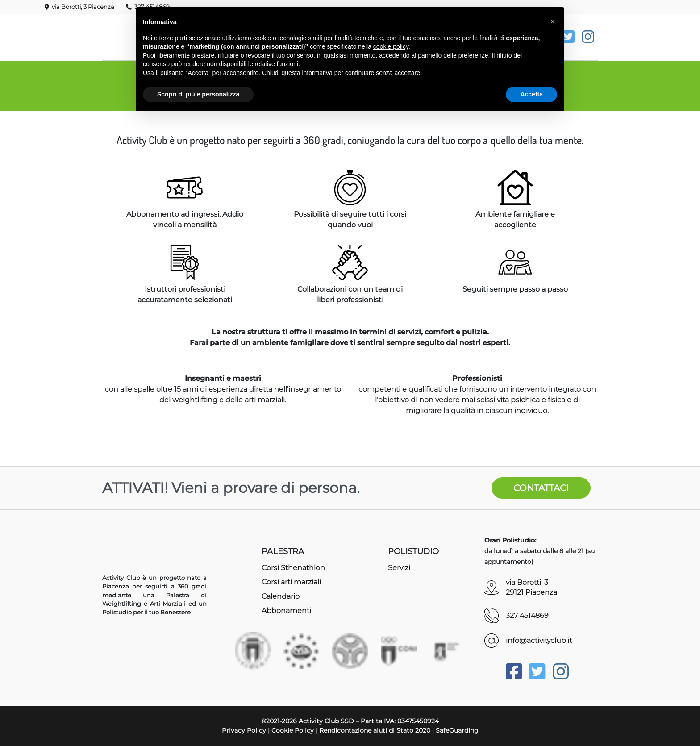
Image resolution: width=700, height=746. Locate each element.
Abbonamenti (286, 611)
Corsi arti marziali (291, 582)
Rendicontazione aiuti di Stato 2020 (375, 730)
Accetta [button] (531, 94)
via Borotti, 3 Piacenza (79, 7)
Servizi (399, 568)
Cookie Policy (293, 730)
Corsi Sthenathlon (293, 568)
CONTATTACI (541, 488)
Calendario (281, 596)
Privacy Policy (244, 730)
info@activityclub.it (539, 640)
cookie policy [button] (391, 46)
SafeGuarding (457, 730)
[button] (553, 21)
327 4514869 (527, 615)
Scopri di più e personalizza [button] (198, 94)
